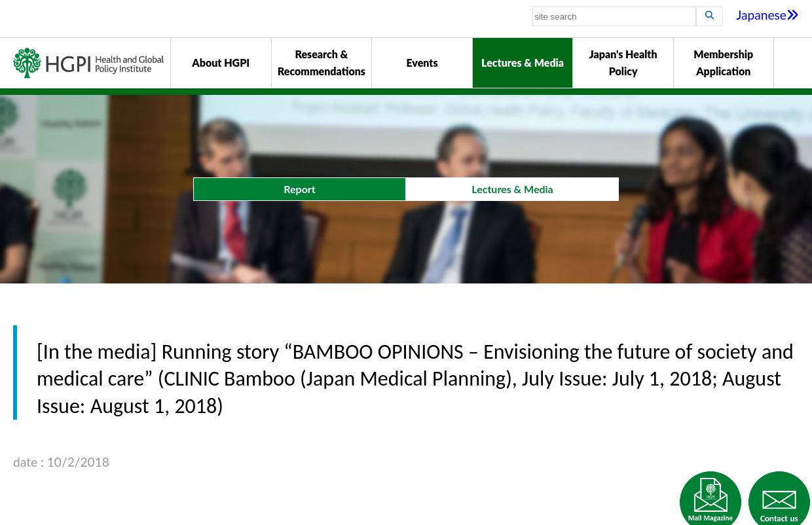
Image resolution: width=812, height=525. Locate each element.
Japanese (767, 15)
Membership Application (723, 63)
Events (422, 63)
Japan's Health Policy (623, 63)
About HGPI (221, 63)
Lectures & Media (523, 63)
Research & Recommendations (322, 63)
